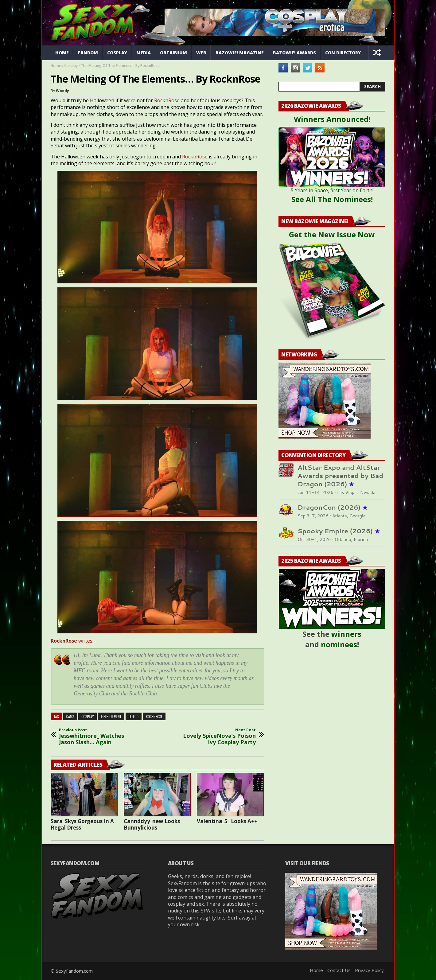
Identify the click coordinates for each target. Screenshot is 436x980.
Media (144, 53)
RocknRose (167, 100)
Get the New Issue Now (332, 234)
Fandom (88, 53)
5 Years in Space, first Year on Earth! (332, 190)
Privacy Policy (369, 970)
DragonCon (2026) (333, 507)
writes (72, 641)
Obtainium (173, 53)
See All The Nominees (331, 199)
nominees (339, 644)
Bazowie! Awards (294, 53)
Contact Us (339, 970)
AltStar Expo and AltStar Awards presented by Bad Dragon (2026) (340, 476)
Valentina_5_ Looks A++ (227, 821)
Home (62, 53)
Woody (62, 91)
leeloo (134, 716)
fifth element (111, 716)
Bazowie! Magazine (240, 53)
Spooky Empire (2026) (339, 531)
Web (201, 53)
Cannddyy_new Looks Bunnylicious (152, 824)
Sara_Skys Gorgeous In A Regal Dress (82, 824)
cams (70, 716)
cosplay (88, 716)
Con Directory (343, 53)
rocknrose (154, 716)
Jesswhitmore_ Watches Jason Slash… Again (100, 737)
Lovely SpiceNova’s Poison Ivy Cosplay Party (215, 737)
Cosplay (117, 53)
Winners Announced (331, 119)
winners (346, 634)
